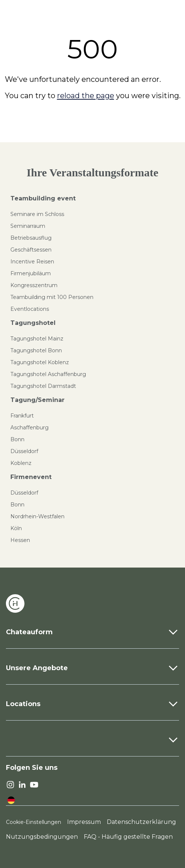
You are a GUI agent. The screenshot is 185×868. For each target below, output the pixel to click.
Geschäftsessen (31, 250)
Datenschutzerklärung (141, 822)
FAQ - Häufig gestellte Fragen (128, 837)
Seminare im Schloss (37, 214)
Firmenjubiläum (31, 273)
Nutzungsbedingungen (42, 837)
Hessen (20, 540)
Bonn (17, 439)
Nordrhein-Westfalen (37, 516)
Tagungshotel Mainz (37, 339)
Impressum (84, 822)
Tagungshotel (33, 323)
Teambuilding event (43, 198)
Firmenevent (31, 477)
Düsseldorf (24, 451)
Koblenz (21, 463)
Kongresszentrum (34, 285)
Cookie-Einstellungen (34, 822)
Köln (16, 528)
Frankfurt (22, 416)
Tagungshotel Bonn (36, 350)
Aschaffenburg (29, 428)
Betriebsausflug (31, 238)
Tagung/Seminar (37, 400)
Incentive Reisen (32, 262)
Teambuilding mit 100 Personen (52, 297)
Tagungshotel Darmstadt (43, 386)
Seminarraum (28, 226)
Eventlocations (30, 309)
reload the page (86, 96)
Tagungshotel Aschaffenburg (48, 374)
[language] (11, 800)
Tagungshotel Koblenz (40, 362)
